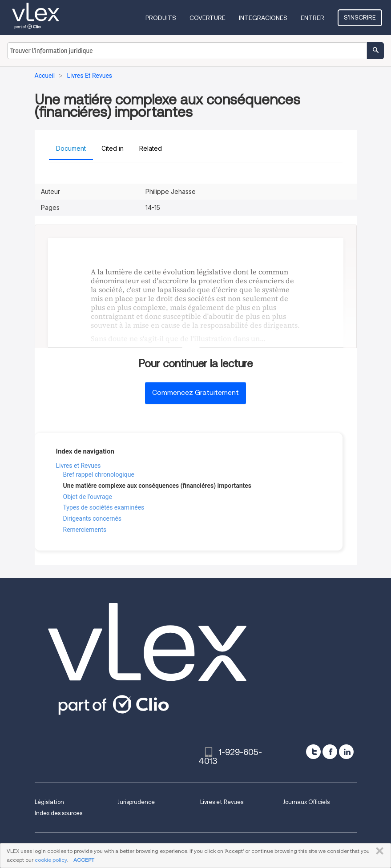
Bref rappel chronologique (99, 474)
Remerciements (85, 530)
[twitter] (313, 752)
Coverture (208, 18)
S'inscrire (360, 17)
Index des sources (58, 813)
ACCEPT (84, 860)
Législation (49, 802)
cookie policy (51, 860)
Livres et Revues (79, 466)
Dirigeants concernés (93, 518)
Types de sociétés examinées (104, 507)
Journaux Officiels (306, 802)
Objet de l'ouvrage (88, 497)
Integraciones (263, 18)
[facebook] (330, 752)
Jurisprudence (136, 802)
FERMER (378, 851)
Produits (161, 18)
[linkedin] (346, 752)
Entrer (312, 18)
